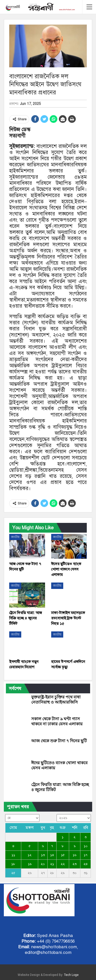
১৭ (86, 855)
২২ (63, 864)
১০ (86, 846)
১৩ (43, 855)
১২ (30, 855)
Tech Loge (71, 975)
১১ (13, 855)
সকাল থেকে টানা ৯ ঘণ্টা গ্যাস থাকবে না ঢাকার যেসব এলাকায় (57, 721)
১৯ (30, 864)
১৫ (63, 855)
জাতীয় (15, 537)
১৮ (13, 864)
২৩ (74, 864)
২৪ (86, 864)
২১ (52, 864)
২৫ (13, 873)
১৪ (52, 855)
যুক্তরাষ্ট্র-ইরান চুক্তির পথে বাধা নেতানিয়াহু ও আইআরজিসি (56, 700)
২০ (43, 864)
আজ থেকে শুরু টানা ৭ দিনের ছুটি (59, 741)
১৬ (74, 855)
